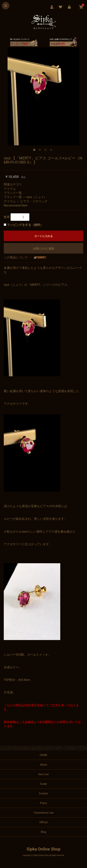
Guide (43, 784)
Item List (43, 774)
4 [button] (52, 151)
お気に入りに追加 (43, 248)
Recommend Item (16, 205)
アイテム (10, 189)
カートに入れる (43, 236)
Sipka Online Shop (43, 849)
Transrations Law (43, 813)
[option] (43, 96)
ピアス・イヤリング (34, 201)
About (43, 765)
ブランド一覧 (13, 193)
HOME (43, 755)
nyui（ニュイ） (37, 197)
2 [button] (41, 151)
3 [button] (46, 151)
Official (43, 822)
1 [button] (35, 151)
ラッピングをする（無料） (25, 225)
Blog (43, 832)
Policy (43, 803)
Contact (44, 793)
